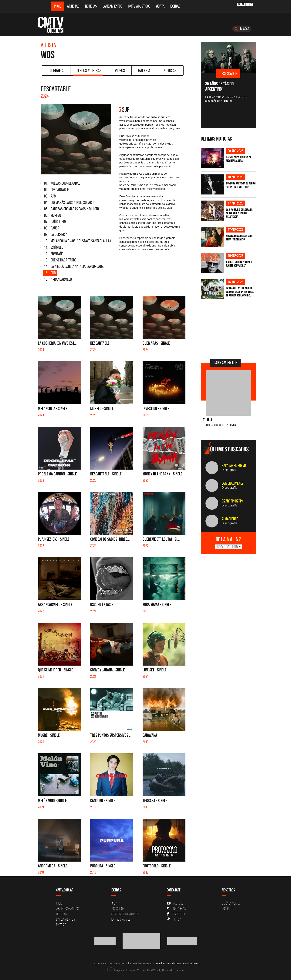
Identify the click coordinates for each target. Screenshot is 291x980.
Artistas (73, 6)
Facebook (176, 914)
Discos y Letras (88, 72)
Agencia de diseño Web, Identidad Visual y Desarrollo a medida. (146, 970)
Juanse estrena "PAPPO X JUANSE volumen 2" (239, 264)
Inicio (58, 6)
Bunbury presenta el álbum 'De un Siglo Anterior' (241, 185)
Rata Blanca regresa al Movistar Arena (239, 159)
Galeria (144, 70)
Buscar (242, 29)
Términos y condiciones (169, 963)
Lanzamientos (112, 6)
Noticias (91, 6)
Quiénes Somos (231, 903)
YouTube (175, 903)
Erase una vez (121, 919)
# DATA (116, 903)
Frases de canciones (125, 914)
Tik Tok (174, 919)
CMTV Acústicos (139, 6)
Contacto (228, 908)
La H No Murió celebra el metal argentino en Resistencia (239, 213)
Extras (175, 6)
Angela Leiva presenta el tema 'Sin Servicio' (239, 238)
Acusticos (118, 908)
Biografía (56, 70)
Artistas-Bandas (68, 908)
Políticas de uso (192, 963)
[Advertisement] (229, 329)
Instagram (177, 908)
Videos (120, 70)
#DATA (160, 6)
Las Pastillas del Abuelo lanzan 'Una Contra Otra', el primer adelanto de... (240, 292)
